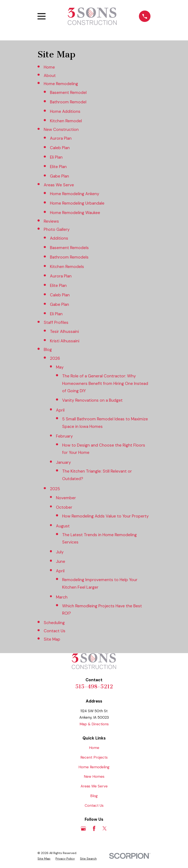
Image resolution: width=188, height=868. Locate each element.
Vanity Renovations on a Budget (92, 400)
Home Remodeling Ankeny (75, 194)
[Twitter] (105, 828)
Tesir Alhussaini (64, 331)
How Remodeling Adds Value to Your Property (105, 516)
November (66, 498)
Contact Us (55, 631)
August (63, 526)
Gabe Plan (59, 176)
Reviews (51, 221)
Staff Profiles (56, 322)
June (61, 561)
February (64, 436)
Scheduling (54, 623)
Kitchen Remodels (67, 267)
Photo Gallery (57, 229)
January (63, 462)
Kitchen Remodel (66, 121)
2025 (55, 489)
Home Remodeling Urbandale (77, 203)
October (64, 507)
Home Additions (65, 111)
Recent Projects (94, 757)
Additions (59, 238)
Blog (48, 350)
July (60, 552)
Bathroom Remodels (69, 257)
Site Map (52, 639)
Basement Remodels (69, 248)
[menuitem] (44, 859)
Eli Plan (56, 157)
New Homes (94, 776)
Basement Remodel (68, 93)
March (62, 597)
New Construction (61, 129)
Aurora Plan (61, 138)
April (60, 410)
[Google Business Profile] (83, 828)
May (60, 367)
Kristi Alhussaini (65, 341)
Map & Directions (94, 724)
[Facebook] (94, 828)
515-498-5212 (94, 687)
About (50, 76)
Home (49, 67)
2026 (55, 358)
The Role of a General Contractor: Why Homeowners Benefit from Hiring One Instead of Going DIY (105, 383)
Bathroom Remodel (68, 102)
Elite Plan (58, 167)
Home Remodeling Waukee (75, 213)
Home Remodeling (61, 84)
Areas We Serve (59, 185)
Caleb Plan (60, 148)
